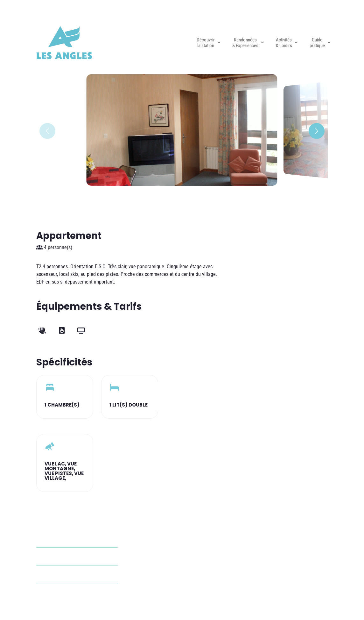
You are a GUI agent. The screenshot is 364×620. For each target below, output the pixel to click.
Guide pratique (317, 43)
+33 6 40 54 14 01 (69, 574)
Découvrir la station (206, 43)
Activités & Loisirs (284, 43)
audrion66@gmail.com (73, 556)
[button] (317, 131)
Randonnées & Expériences (245, 43)
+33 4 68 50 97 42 (69, 592)
